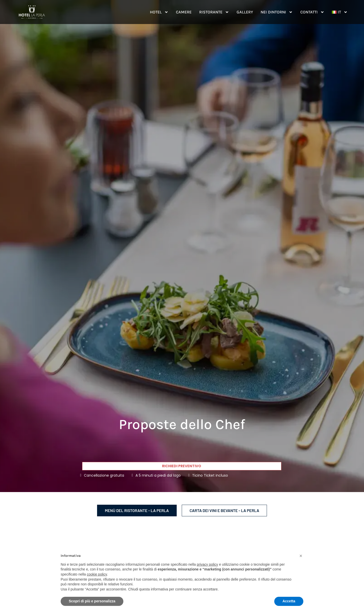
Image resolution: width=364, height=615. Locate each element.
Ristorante (214, 12)
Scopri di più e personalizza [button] (92, 601)
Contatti (312, 12)
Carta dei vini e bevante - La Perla (224, 510)
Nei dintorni (277, 12)
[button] (301, 556)
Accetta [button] (289, 601)
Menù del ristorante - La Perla (137, 510)
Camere (184, 12)
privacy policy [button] (208, 564)
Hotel (159, 12)
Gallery (245, 12)
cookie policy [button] (97, 574)
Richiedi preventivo (182, 466)
